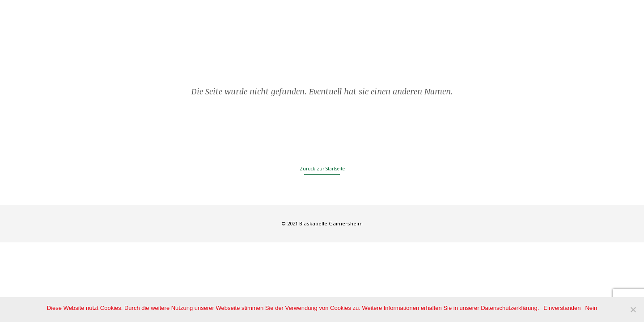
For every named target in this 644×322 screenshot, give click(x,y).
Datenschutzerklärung (509, 308)
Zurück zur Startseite (322, 169)
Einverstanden (562, 308)
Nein (591, 308)
